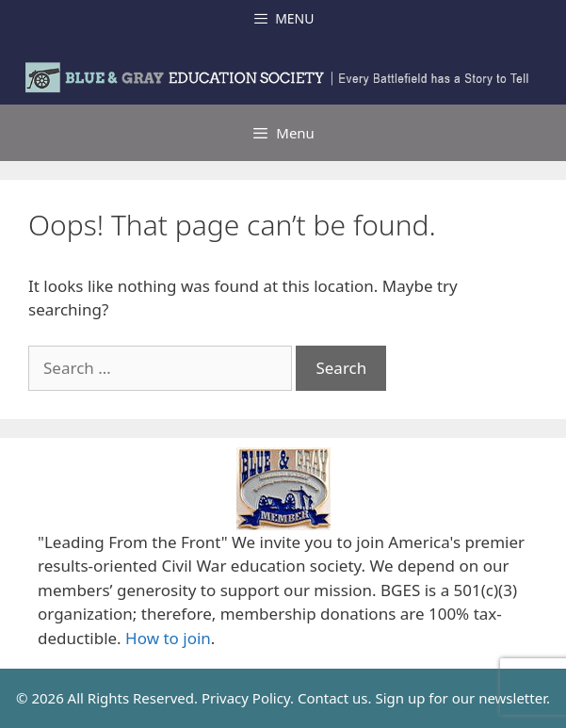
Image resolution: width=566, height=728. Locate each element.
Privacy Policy (246, 698)
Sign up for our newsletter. (462, 698)
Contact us (333, 698)
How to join (168, 638)
